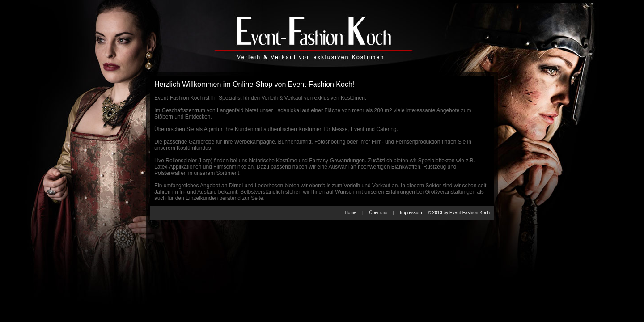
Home (351, 213)
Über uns (378, 213)
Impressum (411, 213)
